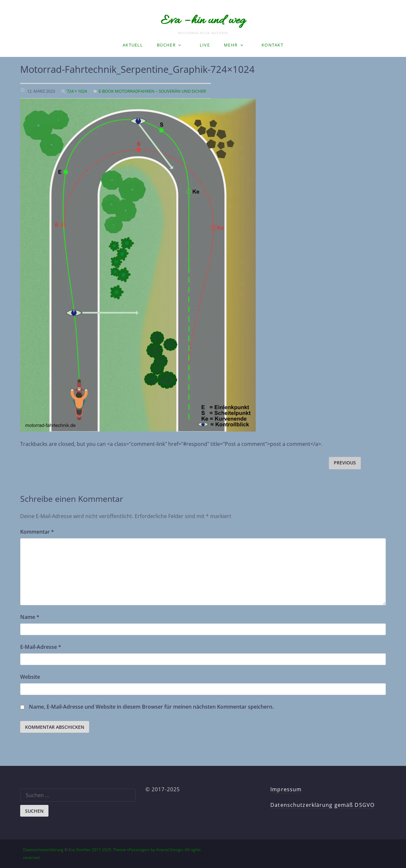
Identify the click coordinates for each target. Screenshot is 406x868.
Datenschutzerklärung (43, 850)
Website (30, 677)
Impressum (286, 789)
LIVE (205, 45)
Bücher (166, 45)
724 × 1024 (77, 91)
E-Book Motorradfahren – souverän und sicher (152, 91)
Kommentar (37, 532)
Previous (345, 463)
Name (30, 617)
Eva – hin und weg (203, 21)
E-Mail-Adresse (41, 647)
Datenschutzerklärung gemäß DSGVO (322, 805)
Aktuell (133, 45)
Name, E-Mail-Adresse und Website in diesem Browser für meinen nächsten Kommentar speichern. (151, 707)
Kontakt (272, 45)
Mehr (231, 45)
